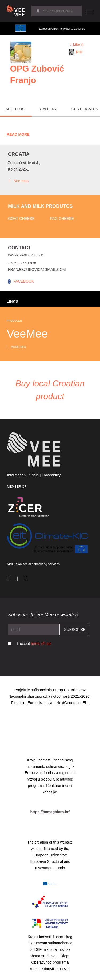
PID (79, 52)
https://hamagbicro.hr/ (50, 812)
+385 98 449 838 (22, 263)
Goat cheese (21, 219)
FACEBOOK (24, 281)
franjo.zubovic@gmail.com (37, 269)
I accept (34, 644)
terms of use (41, 644)
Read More (18, 134)
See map (18, 181)
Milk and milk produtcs (40, 206)
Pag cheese (62, 219)
